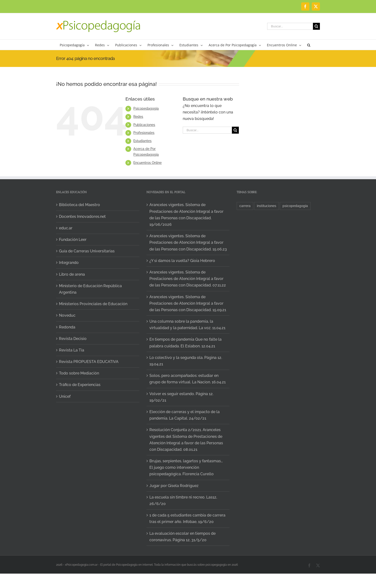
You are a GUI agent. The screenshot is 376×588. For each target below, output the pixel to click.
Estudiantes (142, 141)
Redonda (67, 327)
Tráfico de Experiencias (80, 385)
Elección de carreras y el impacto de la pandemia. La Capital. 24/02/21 (185, 415)
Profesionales (144, 133)
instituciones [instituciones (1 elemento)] (267, 206)
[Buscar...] (290, 26)
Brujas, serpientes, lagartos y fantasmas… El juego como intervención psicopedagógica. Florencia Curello (186, 467)
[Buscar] (316, 26)
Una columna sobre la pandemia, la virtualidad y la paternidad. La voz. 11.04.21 (187, 325)
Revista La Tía (72, 350)
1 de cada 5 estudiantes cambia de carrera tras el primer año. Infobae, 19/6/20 (187, 518)
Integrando (69, 263)
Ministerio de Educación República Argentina (90, 289)
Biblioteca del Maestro (79, 205)
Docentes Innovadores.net (82, 217)
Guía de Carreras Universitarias (87, 251)
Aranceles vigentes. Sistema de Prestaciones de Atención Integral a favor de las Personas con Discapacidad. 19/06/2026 (186, 215)
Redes (138, 117)
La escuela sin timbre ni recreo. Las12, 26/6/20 (183, 500)
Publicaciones (144, 125)
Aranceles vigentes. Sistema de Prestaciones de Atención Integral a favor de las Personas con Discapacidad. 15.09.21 (188, 303)
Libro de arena (72, 274)
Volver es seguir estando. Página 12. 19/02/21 (181, 397)
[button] (309, 45)
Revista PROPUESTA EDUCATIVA (89, 362)
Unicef (65, 396)
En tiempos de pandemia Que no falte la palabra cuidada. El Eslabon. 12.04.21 (185, 343)
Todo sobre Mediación (79, 373)
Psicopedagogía (146, 108)
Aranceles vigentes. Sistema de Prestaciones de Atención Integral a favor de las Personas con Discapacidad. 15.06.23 (188, 242)
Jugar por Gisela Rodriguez (174, 486)
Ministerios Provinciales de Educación (93, 304)
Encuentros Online (147, 163)
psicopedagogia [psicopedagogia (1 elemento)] (295, 206)
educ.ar (66, 228)
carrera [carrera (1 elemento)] (245, 206)
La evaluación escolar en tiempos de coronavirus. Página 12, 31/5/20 (182, 537)
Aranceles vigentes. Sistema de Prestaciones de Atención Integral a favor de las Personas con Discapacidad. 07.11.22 (188, 279)
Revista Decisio (73, 339)
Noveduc (67, 315)
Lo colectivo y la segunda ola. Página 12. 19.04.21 (186, 361)
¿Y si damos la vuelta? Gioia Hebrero (182, 261)
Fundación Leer (73, 240)
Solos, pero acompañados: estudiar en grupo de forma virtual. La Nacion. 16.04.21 (188, 379)
